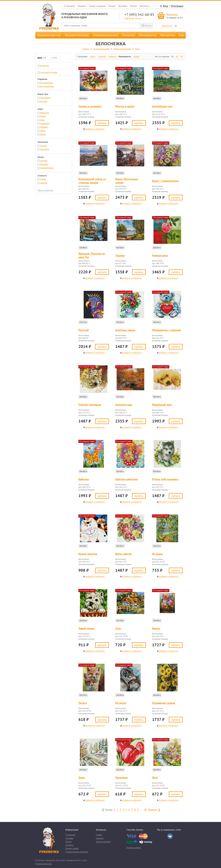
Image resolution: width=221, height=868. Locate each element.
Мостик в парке (125, 106)
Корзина (172, 14)
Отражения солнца (164, 703)
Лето (155, 778)
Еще (181, 35)
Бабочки (84, 479)
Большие (44, 164)
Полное (43, 146)
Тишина (120, 255)
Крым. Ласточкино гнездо (127, 181)
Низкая (43, 179)
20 (145, 810)
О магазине (69, 6)
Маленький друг (162, 405)
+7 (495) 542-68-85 (139, 15)
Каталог (86, 49)
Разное (43, 134)
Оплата (134, 6)
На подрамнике (47, 83)
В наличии (44, 66)
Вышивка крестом (49, 35)
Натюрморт (45, 123)
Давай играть (87, 628)
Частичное (44, 149)
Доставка (123, 6)
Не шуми (121, 703)
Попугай (84, 330)
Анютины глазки (125, 330)
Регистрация (177, 6)
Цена (137, 49)
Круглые (44, 101)
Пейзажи (44, 127)
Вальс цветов (123, 554)
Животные (44, 113)
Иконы (43, 116)
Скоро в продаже (97, 6)
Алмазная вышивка (106, 35)
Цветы (43, 131)
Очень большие (47, 168)
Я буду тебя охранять (165, 479)
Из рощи (157, 554)
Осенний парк (124, 405)
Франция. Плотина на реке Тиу (92, 255)
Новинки (82, 6)
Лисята (83, 703)
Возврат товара (72, 848)
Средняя (44, 183)
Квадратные (45, 98)
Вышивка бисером (77, 35)
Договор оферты (134, 848)
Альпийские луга (162, 106)
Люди (42, 120)
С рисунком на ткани (49, 72)
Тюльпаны (121, 778)
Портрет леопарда (90, 405)
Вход (166, 6)
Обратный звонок (133, 18)
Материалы (168, 35)
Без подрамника (47, 86)
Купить (102, 123)
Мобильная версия (43, 864)
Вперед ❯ (154, 810)
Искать (148, 25)
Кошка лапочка (88, 554)
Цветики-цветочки (127, 479)
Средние (44, 161)
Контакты (144, 6)
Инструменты (148, 35)
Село (118, 628)
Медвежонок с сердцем (167, 330)
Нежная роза (160, 255)
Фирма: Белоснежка (122, 49)
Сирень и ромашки (90, 106)
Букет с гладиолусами (165, 181)
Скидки (112, 6)
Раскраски (129, 35)
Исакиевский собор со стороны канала (92, 181)
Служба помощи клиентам (77, 852)
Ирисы (156, 628)
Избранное (167, 26)
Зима (81, 778)
